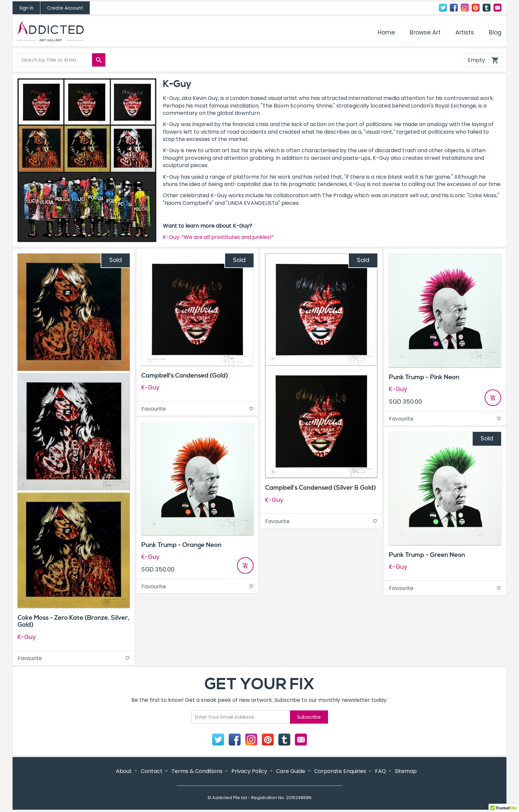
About (124, 771)
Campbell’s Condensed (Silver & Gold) (321, 488)
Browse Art (425, 32)
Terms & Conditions (197, 771)
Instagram (465, 8)
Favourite (74, 658)
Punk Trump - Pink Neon (424, 377)
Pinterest (476, 8)
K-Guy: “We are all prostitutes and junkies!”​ (218, 237)
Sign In (26, 8)
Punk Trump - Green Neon (427, 555)
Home (386, 32)
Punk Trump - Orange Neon (181, 545)
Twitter (443, 8)
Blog (495, 32)
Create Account (65, 8)
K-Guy (27, 637)
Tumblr (487, 8)
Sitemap (406, 771)
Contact (497, 8)
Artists (465, 32)
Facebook (454, 8)
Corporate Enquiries (340, 771)
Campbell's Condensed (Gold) (185, 376)
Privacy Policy (249, 771)
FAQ (380, 771)
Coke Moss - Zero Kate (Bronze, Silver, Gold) (73, 621)
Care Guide (291, 771)
